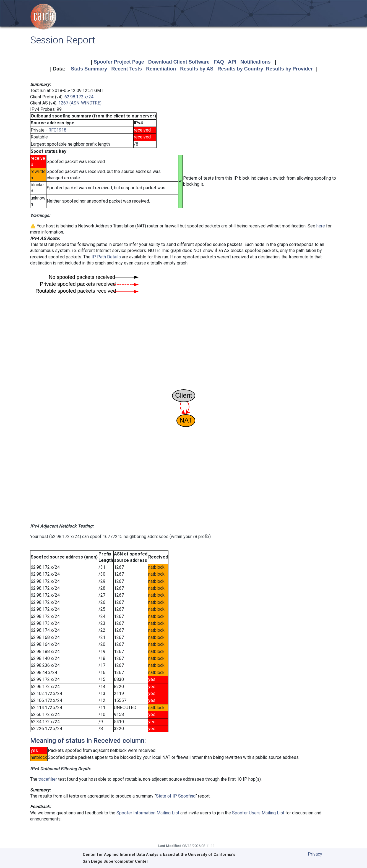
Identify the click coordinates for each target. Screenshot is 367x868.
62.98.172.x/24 (79, 97)
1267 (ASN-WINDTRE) (80, 103)
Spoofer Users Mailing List (258, 813)
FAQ (219, 62)
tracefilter (48, 779)
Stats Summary (89, 69)
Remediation (161, 69)
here (321, 226)
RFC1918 (57, 130)
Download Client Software (179, 62)
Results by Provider (289, 69)
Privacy (315, 854)
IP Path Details (106, 257)
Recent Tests (127, 69)
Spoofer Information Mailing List (148, 813)
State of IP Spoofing (176, 796)
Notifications (255, 62)
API (232, 62)
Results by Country (240, 69)
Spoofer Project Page (119, 62)
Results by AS (197, 69)
